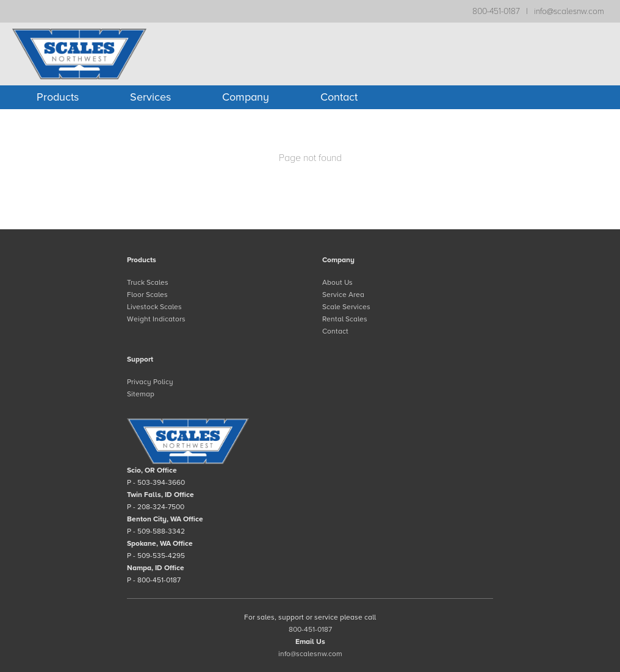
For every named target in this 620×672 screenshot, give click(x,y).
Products (58, 97)
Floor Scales (147, 295)
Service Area (343, 295)
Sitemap (141, 394)
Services (150, 97)
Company (246, 97)
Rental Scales (345, 319)
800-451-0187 (496, 11)
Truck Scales (148, 282)
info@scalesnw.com (569, 11)
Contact (339, 97)
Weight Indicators (156, 319)
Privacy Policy (150, 382)
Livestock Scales (154, 307)
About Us (337, 282)
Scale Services (346, 307)
